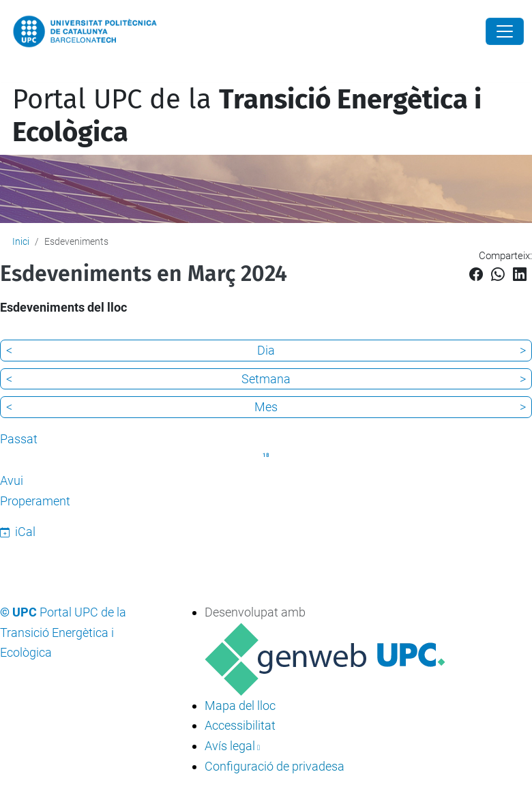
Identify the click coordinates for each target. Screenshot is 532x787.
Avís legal (230, 746)
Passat (19, 439)
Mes (266, 407)
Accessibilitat (240, 725)
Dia (266, 350)
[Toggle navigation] (9, 74)
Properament (35, 501)
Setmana (266, 379)
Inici (21, 241)
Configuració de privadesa (275, 766)
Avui (12, 480)
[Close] (505, 31)
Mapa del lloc (240, 706)
